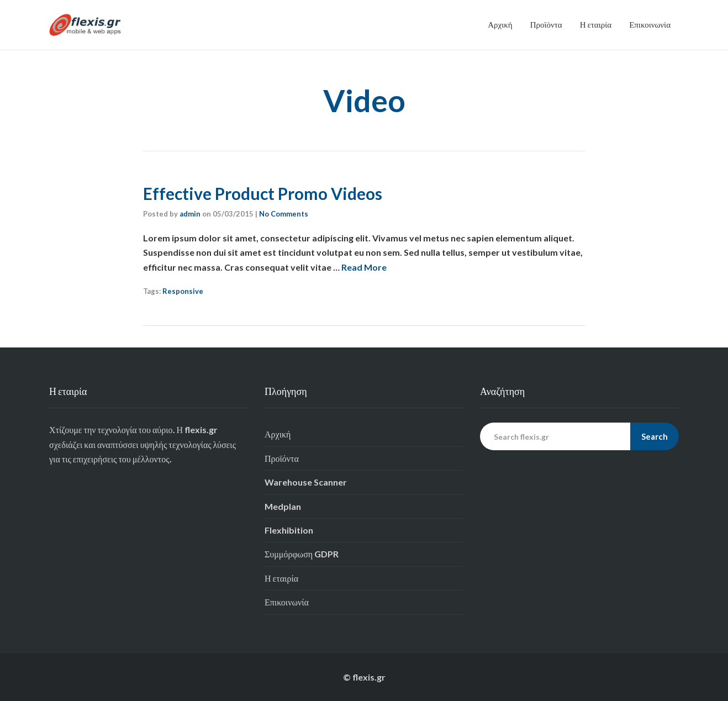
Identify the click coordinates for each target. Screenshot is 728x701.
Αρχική (500, 24)
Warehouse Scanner (306, 482)
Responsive (183, 291)
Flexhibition (289, 530)
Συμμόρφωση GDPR (302, 554)
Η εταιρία (596, 24)
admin (190, 214)
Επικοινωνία (650, 24)
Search (655, 436)
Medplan (283, 506)
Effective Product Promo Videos (263, 193)
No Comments (284, 214)
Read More (364, 267)
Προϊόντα (546, 24)
